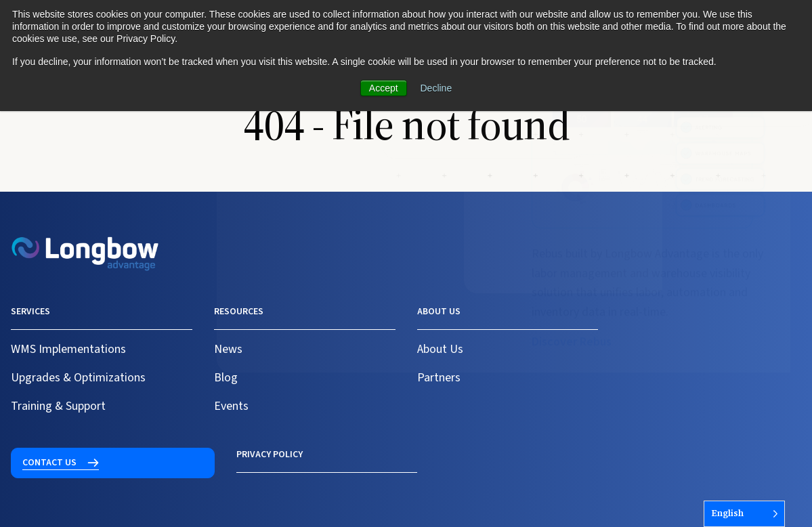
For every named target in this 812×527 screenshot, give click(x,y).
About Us (440, 349)
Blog (226, 378)
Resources (239, 312)
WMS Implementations (68, 349)
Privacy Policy (44, 455)
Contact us (658, 320)
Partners (439, 378)
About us (439, 312)
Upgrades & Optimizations (78, 378)
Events (231, 406)
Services (30, 312)
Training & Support (58, 406)
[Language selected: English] (744, 514)
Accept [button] (384, 88)
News (228, 349)
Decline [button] (436, 88)
